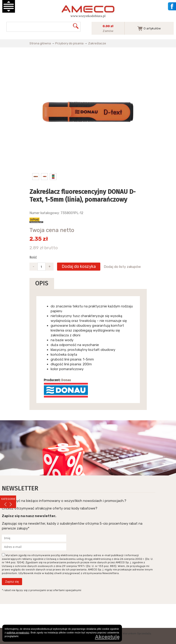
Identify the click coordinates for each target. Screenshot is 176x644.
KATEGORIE (8, 499)
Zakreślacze (97, 43)
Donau (66, 380)
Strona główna (40, 43)
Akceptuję (107, 637)
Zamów (108, 31)
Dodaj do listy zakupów (122, 267)
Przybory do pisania (69, 43)
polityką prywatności (18, 633)
